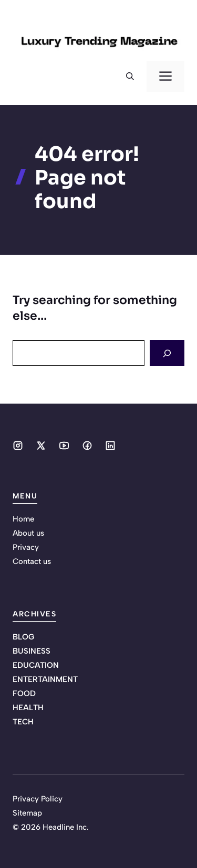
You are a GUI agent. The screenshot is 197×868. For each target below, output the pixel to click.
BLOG (23, 637)
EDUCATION (36, 665)
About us (28, 533)
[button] (130, 77)
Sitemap (27, 813)
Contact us (32, 561)
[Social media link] (18, 446)
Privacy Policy (38, 799)
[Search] (167, 353)
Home (23, 519)
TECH (23, 722)
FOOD (24, 693)
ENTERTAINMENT (45, 679)
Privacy (26, 547)
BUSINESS (32, 651)
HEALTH (28, 708)
